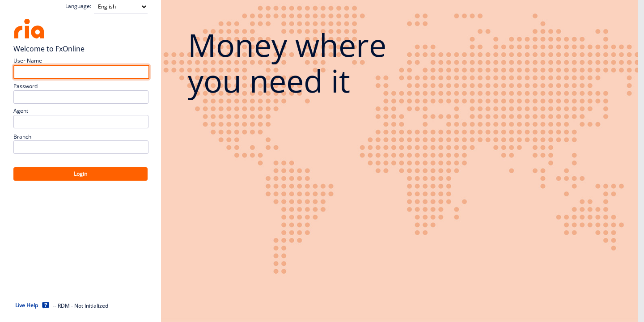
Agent (21, 111)
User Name (28, 61)
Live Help (27, 305)
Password (25, 86)
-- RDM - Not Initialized (80, 306)
